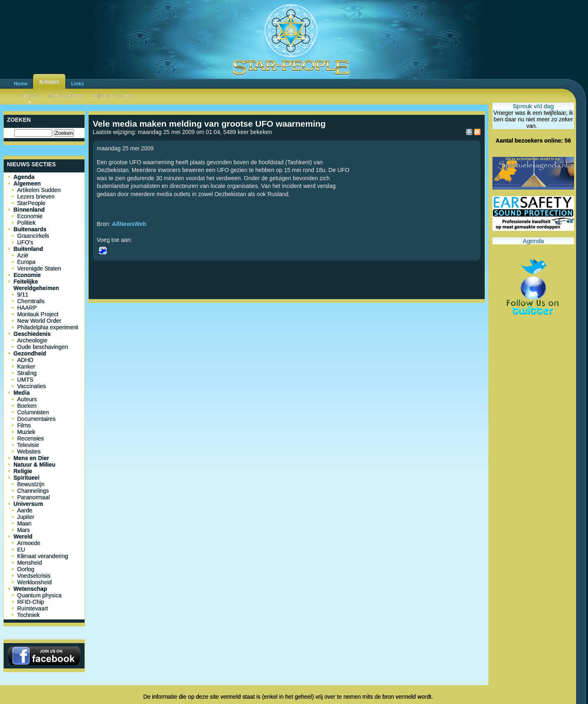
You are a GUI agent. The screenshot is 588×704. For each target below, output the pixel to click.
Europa (26, 262)
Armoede (29, 543)
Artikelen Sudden (39, 190)
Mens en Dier (31, 458)
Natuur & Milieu (35, 465)
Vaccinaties (32, 386)
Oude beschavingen (43, 347)
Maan (24, 523)
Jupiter (26, 517)
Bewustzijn (31, 484)
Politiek (26, 223)
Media (22, 393)
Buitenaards (30, 229)
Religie (23, 471)
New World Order (39, 321)
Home (21, 84)
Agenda (24, 177)
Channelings (33, 491)
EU (21, 550)
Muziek (26, 432)
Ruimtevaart (32, 608)
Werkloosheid (35, 582)
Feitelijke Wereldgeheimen (36, 285)
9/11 (23, 295)
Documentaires (36, 419)
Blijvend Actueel (113, 96)
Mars (23, 530)
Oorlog (26, 569)
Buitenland (28, 249)
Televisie (28, 445)
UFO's (25, 242)
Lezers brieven (36, 197)
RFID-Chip (31, 602)
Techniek (28, 615)
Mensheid (30, 563)
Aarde (25, 510)
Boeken (27, 406)
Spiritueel (27, 478)
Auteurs (27, 399)
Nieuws (49, 82)
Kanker (26, 367)
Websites (29, 451)
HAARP (27, 308)
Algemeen (27, 183)
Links (77, 84)
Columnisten (33, 412)
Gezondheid (30, 353)
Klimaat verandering (43, 556)
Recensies (30, 438)
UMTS (25, 380)
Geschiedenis (32, 334)
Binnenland (29, 210)
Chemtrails (31, 301)
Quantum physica (39, 595)
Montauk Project (38, 314)
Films (24, 425)
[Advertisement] (287, 333)
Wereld (23, 536)
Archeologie (32, 340)
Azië (23, 255)
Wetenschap (30, 589)
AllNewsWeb (129, 224)
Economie (30, 216)
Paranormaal (33, 497)
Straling (27, 373)
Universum (28, 504)
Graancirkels (33, 236)
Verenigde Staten (39, 268)
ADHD (25, 360)
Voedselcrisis (34, 576)
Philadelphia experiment (48, 327)
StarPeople (31, 203)
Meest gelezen (66, 96)
